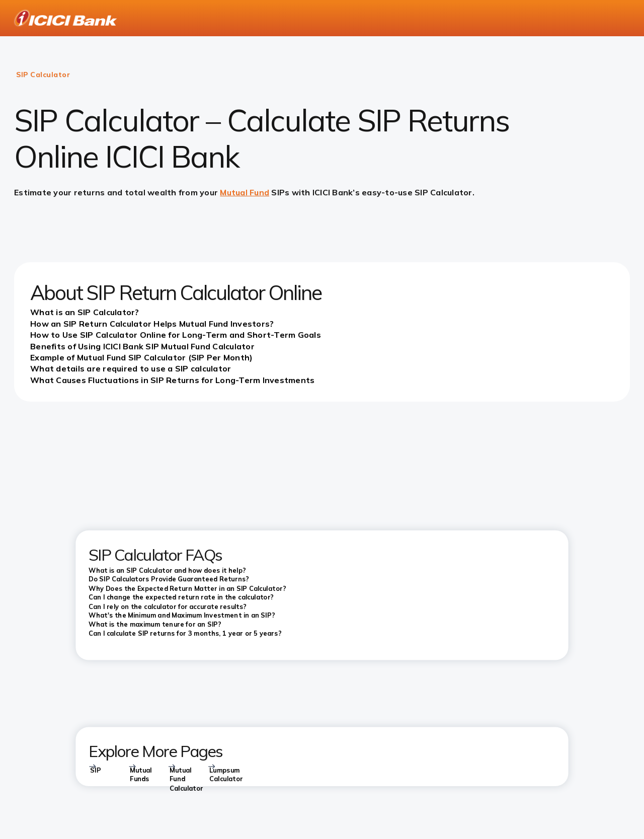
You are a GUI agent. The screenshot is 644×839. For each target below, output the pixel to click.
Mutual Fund (245, 192)
